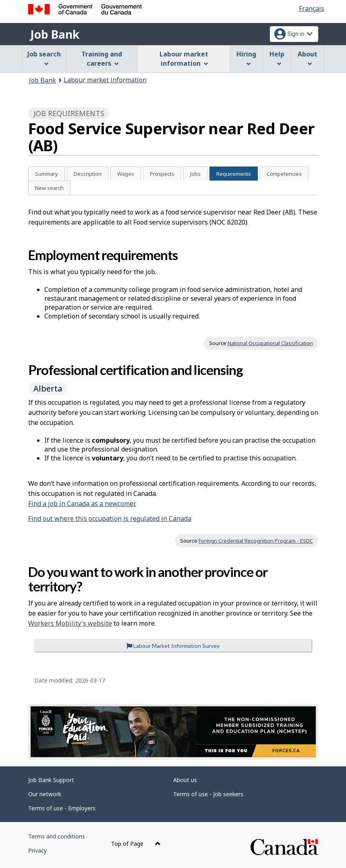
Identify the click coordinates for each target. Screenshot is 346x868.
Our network (45, 794)
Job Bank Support (51, 780)
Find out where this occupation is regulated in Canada (110, 518)
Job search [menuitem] (44, 58)
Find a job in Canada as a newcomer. (82, 504)
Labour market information (105, 80)
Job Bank (55, 34)
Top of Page (136, 844)
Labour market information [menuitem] (184, 59)
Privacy (37, 850)
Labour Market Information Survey (173, 646)
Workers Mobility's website (70, 623)
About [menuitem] (308, 58)
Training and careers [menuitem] (102, 59)
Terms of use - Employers (62, 808)
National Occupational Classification (270, 343)
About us (185, 780)
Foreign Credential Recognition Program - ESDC (256, 541)
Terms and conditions (57, 836)
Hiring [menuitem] (246, 58)
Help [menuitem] (277, 58)
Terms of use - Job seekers (208, 794)
